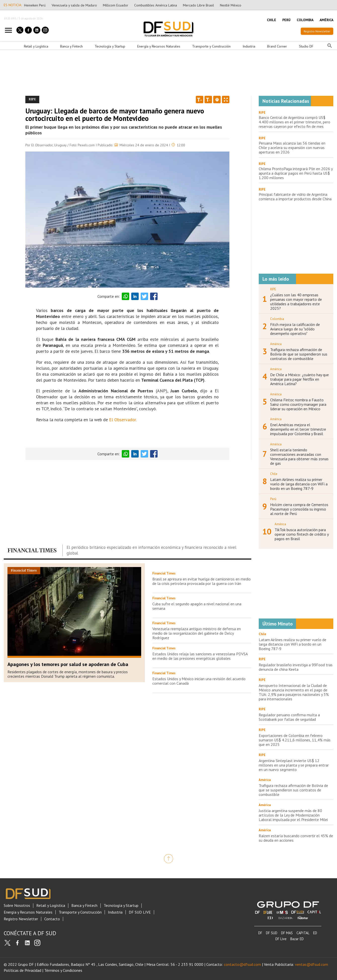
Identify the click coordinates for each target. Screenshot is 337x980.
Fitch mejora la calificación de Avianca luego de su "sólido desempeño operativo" (295, 329)
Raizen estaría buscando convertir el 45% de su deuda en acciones (296, 838)
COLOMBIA (305, 20)
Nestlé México (231, 5)
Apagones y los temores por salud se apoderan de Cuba (68, 664)
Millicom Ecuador (116, 5)
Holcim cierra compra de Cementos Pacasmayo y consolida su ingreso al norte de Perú (299, 509)
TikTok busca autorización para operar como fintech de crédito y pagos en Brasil (302, 534)
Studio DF (306, 46)
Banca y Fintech (71, 46)
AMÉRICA (326, 20)
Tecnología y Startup (110, 46)
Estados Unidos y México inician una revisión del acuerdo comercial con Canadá (199, 681)
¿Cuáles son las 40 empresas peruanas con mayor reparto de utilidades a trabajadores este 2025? (296, 302)
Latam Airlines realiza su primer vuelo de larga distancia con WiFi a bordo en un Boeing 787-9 (299, 484)
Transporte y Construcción (211, 46)
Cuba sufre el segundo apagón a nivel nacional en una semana (197, 606)
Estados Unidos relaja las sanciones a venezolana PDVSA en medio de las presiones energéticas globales (200, 656)
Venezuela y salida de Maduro (74, 5)
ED (315, 933)
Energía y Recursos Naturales (159, 46)
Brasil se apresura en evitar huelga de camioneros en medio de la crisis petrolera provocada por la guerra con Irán (202, 581)
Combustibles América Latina (156, 5)
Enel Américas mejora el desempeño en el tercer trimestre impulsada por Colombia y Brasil (298, 429)
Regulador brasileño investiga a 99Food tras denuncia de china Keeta (296, 667)
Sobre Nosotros (17, 905)
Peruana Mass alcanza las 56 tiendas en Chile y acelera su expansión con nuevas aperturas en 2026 (292, 148)
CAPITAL (303, 933)
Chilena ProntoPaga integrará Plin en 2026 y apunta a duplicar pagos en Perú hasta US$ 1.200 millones (296, 173)
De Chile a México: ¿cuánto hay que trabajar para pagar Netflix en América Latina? (299, 379)
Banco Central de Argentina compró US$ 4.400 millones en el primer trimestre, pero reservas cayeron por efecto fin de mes (295, 122)
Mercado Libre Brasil (198, 5)
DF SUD (272, 933)
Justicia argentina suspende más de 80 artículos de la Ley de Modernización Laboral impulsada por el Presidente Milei (293, 815)
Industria (249, 46)
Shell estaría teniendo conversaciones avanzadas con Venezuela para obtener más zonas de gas (299, 457)
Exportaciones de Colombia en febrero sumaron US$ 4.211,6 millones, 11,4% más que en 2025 (295, 740)
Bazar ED (297, 939)
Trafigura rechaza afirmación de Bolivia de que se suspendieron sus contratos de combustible (299, 354)
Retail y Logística (36, 46)
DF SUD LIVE (140, 912)
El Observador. (123, 420)
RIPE (262, 113)
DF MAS (287, 933)
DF (260, 933)
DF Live (281, 939)
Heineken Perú (35, 5)
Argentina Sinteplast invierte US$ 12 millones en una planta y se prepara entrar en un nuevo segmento (294, 765)
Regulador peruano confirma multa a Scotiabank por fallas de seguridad (289, 717)
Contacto (52, 919)
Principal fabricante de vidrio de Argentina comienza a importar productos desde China (295, 197)
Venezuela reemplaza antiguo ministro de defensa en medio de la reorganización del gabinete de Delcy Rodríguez (197, 633)
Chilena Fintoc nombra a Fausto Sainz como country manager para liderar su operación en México (298, 404)
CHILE (272, 20)
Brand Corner (277, 46)
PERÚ (286, 20)
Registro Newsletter (317, 31)
